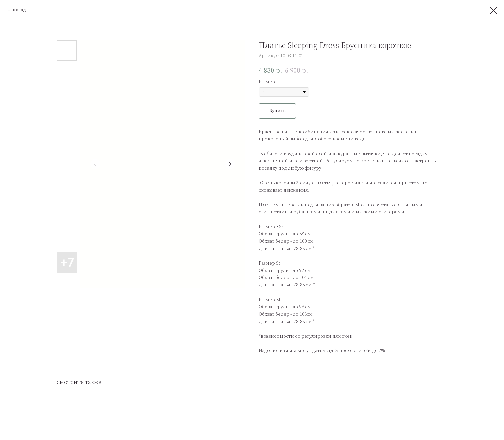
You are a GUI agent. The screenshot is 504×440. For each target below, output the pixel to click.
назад (19, 10)
